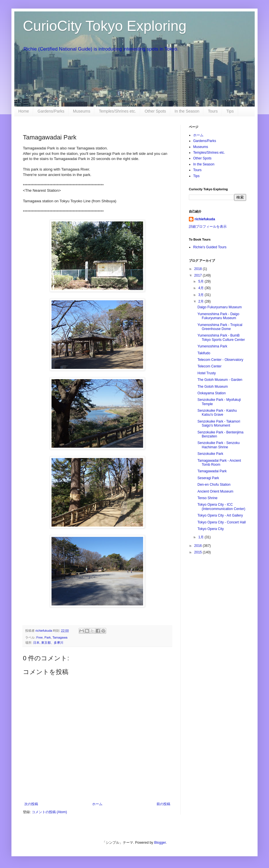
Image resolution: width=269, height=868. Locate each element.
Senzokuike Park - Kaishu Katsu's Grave (217, 413)
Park (48, 637)
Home (24, 111)
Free (39, 637)
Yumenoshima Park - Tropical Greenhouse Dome (220, 327)
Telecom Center (209, 366)
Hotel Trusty (207, 373)
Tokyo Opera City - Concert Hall (222, 522)
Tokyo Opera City (211, 529)
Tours (213, 111)
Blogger (160, 843)
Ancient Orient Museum (215, 491)
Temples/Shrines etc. (117, 111)
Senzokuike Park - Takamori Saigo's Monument (219, 423)
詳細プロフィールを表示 (208, 227)
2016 (199, 546)
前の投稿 (163, 804)
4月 (201, 288)
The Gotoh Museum (213, 387)
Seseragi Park (208, 478)
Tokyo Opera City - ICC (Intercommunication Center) (221, 507)
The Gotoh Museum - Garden (220, 380)
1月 (201, 537)
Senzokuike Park (210, 454)
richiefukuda (205, 219)
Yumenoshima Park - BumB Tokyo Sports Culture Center (221, 337)
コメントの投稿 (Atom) (49, 812)
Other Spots (155, 111)
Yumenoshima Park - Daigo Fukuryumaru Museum (218, 316)
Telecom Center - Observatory (220, 360)
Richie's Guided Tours (210, 247)
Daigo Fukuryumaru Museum (220, 307)
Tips (230, 111)
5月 (201, 281)
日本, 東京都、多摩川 (48, 643)
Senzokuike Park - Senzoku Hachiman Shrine (218, 445)
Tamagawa (60, 637)
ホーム (97, 804)
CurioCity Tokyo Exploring (105, 26)
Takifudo (204, 353)
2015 (199, 552)
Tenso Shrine (207, 498)
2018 (199, 269)
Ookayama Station (212, 393)
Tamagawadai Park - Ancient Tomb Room (219, 463)
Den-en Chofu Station (214, 485)
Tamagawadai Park (212, 471)
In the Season (187, 111)
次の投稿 (31, 804)
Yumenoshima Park (212, 346)
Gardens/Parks (51, 111)
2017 (199, 275)
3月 (201, 295)
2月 (201, 301)
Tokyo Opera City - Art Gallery (220, 515)
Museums (82, 111)
